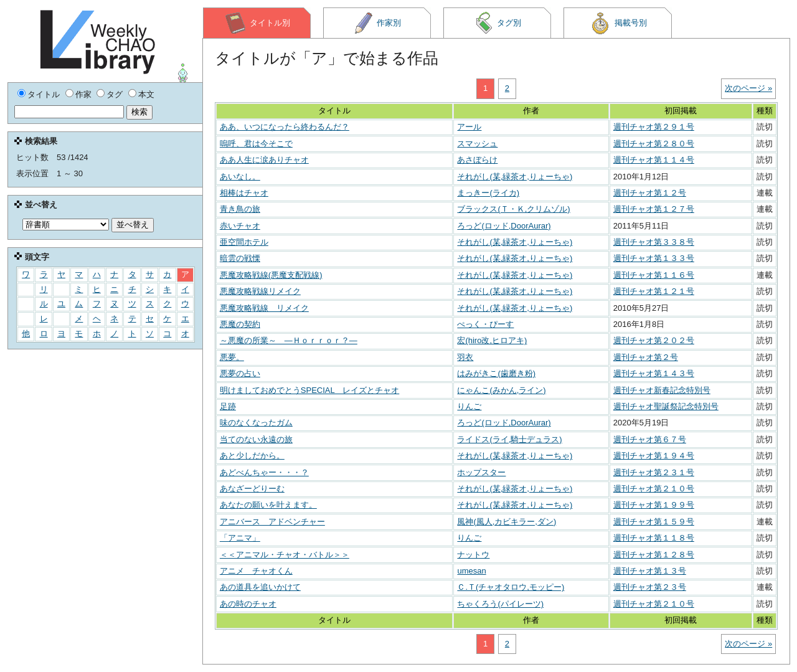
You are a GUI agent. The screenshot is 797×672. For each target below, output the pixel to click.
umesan (471, 571)
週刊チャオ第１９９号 (654, 505)
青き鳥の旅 (240, 209)
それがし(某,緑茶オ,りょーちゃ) (515, 177)
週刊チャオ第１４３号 (654, 373)
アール (469, 127)
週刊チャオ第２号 (646, 357)
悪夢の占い (240, 373)
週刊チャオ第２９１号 (654, 127)
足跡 (228, 406)
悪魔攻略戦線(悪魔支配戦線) (271, 275)
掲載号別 (618, 23)
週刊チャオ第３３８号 (654, 242)
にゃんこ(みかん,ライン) (501, 390)
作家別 (377, 23)
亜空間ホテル (244, 242)
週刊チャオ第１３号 (650, 571)
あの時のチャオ (248, 604)
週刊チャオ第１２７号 (654, 209)
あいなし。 (240, 177)
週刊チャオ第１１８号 (654, 538)
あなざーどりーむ (252, 489)
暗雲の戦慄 (240, 258)
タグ (115, 94)
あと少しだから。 (252, 456)
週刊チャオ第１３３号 (654, 258)
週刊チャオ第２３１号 (654, 472)
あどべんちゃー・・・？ (264, 472)
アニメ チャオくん (256, 571)
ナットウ (473, 555)
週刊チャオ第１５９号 (654, 522)
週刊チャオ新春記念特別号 (662, 390)
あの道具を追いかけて (260, 587)
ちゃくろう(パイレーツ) (500, 604)
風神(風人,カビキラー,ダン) (507, 522)
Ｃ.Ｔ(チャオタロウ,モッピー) (511, 587)
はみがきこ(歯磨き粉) (496, 373)
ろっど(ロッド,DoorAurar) (504, 226)
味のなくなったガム (256, 423)
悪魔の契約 (240, 324)
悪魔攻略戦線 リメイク (264, 308)
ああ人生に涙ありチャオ (264, 160)
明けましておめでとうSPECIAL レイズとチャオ (309, 390)
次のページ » (748, 88)
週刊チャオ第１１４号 (654, 160)
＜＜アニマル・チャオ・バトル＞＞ (285, 555)
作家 (83, 94)
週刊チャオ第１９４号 (654, 456)
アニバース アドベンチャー (272, 522)
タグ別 (498, 23)
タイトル (44, 94)
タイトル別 (257, 23)
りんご (469, 406)
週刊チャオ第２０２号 (654, 340)
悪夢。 (232, 357)
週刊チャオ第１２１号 (654, 291)
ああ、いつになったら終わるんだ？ (285, 127)
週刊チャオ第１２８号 (654, 555)
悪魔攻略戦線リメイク (260, 291)
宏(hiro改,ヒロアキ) (492, 340)
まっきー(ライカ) (488, 193)
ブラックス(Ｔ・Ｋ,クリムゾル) (513, 209)
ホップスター (481, 472)
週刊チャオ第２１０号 (654, 489)
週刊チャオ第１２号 (650, 193)
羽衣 (465, 357)
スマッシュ (477, 144)
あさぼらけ (477, 160)
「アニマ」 (240, 538)
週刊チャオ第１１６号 (654, 275)
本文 (146, 94)
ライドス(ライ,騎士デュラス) (509, 439)
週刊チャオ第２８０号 (654, 144)
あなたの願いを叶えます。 (268, 505)
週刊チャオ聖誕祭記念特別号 (666, 406)
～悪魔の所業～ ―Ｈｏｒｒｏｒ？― (289, 340)
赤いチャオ (240, 226)
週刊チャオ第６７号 (650, 439)
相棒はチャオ (244, 193)
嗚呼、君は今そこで (256, 144)
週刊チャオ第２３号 (650, 587)
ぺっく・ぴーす (485, 324)
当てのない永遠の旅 (256, 439)
